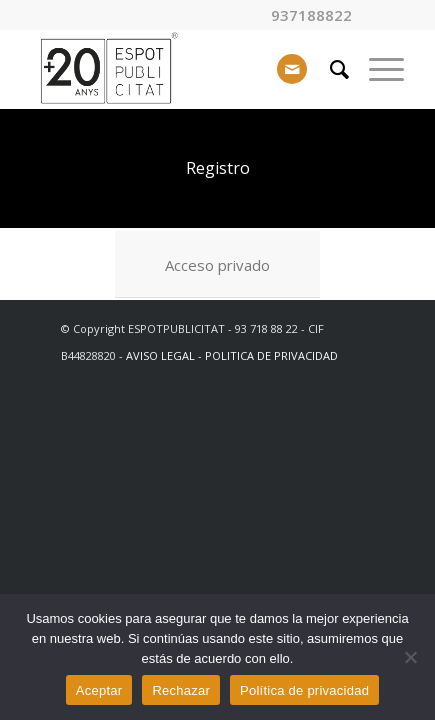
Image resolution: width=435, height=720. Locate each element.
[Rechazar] (410, 657)
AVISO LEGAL (160, 355)
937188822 (311, 15)
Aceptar (99, 690)
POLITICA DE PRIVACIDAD (271, 355)
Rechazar (181, 690)
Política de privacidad (304, 690)
